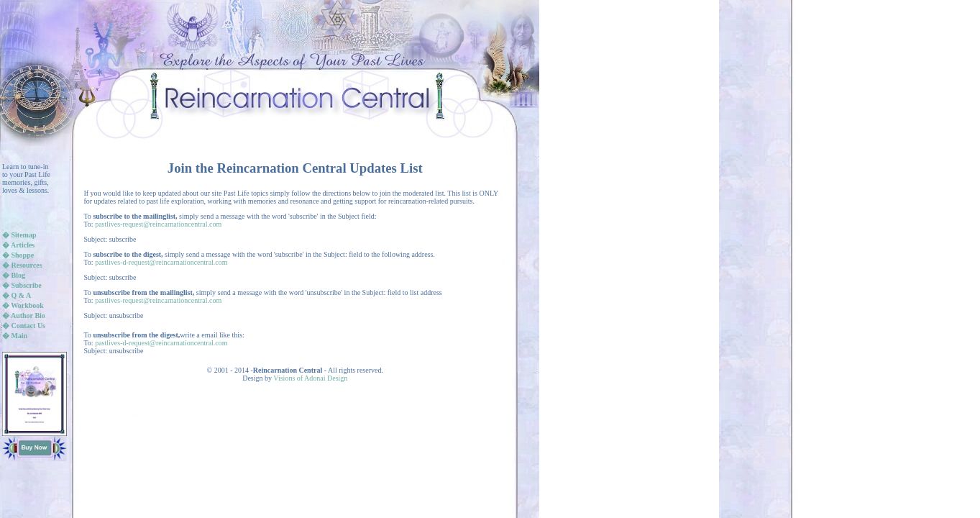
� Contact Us (24, 326)
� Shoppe (18, 255)
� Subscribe (22, 285)
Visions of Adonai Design (310, 378)
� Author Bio (24, 315)
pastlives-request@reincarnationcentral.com (158, 224)
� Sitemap (19, 235)
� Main (15, 336)
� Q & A (17, 295)
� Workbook (23, 305)
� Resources (22, 265)
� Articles (18, 245)
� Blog (14, 275)
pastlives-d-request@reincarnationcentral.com (161, 262)
